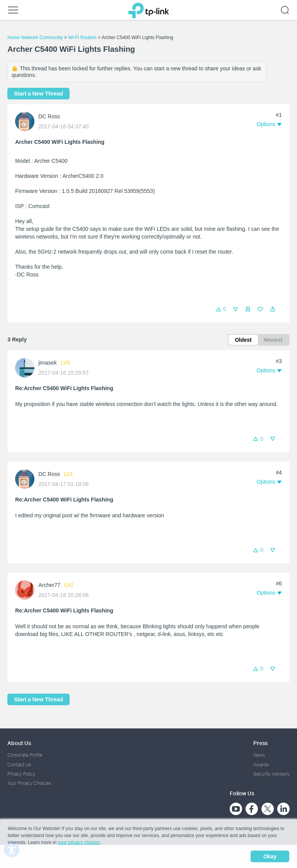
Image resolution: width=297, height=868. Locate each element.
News (259, 755)
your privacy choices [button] (79, 842)
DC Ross (49, 116)
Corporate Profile (25, 755)
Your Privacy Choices (29, 783)
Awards (261, 765)
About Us (19, 743)
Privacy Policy (21, 774)
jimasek (47, 363)
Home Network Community (35, 38)
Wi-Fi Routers (83, 38)
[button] (273, 309)
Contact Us (19, 765)
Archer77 (49, 585)
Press (260, 743)
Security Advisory (271, 774)
